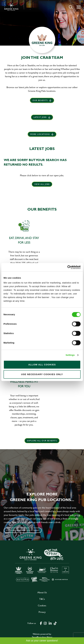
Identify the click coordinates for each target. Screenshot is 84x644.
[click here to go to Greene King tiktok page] (55, 623)
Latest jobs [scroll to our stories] (40, 117)
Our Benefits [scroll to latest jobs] (40, 100)
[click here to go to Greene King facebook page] (41, 623)
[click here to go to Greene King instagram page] (45, 623)
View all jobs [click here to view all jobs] (42, 184)
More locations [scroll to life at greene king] (40, 134)
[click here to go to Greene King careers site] (42, 565)
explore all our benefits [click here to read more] (42, 441)
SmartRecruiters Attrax (42, 637)
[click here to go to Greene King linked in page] (50, 623)
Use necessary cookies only (42, 374)
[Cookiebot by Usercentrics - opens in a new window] (67, 267)
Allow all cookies (42, 365)
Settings (70, 355)
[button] (71, 7)
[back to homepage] (11, 7)
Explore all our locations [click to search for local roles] (23, 530)
